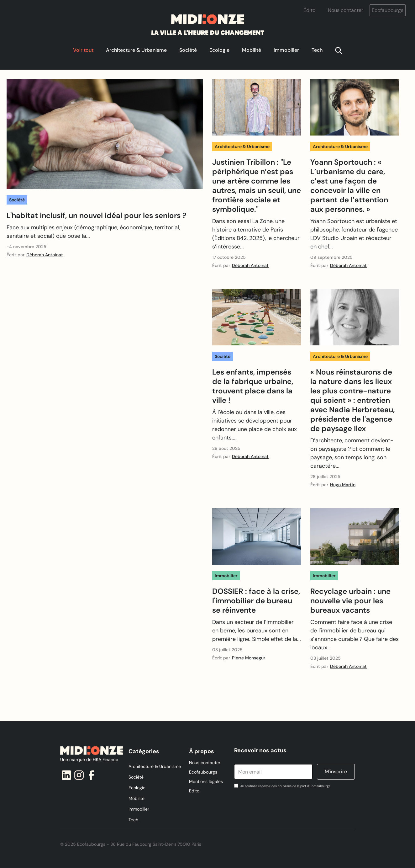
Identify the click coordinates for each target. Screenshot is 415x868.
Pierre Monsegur (249, 658)
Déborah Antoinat (45, 255)
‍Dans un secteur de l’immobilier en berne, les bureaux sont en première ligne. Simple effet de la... (257, 631)
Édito (309, 10)
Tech (317, 50)
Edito (194, 791)
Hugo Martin (343, 485)
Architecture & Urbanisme (136, 50)
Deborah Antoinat (250, 456)
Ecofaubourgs (388, 10)
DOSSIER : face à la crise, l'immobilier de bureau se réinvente (256, 601)
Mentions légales (206, 781)
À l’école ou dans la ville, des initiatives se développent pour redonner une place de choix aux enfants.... (255, 425)
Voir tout (83, 50)
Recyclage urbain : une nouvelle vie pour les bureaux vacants (350, 601)
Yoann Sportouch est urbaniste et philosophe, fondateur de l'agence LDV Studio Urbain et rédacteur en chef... (354, 234)
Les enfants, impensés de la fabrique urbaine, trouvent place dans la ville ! (253, 386)
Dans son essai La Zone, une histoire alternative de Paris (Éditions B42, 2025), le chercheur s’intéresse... (256, 234)
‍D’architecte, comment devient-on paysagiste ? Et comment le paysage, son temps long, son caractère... (352, 453)
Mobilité (252, 50)
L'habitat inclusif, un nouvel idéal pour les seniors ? (97, 216)
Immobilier (286, 50)
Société (188, 50)
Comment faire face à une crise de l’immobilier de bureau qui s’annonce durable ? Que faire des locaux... (355, 635)
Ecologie (219, 50)
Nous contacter (346, 10)
